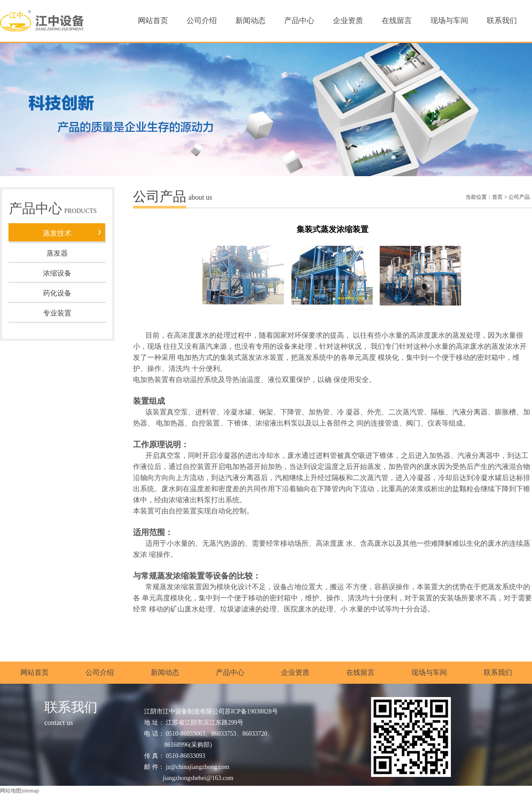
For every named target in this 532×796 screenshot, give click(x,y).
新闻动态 (250, 21)
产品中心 (299, 21)
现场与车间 (449, 21)
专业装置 (57, 313)
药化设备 (57, 293)
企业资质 (348, 21)
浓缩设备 (57, 273)
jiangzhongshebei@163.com (198, 778)
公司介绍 (202, 21)
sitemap (30, 791)
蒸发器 (57, 253)
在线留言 (397, 21)
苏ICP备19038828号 (251, 711)
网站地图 (11, 791)
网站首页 (153, 21)
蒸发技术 (57, 233)
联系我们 (502, 21)
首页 (497, 197)
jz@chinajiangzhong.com (198, 767)
